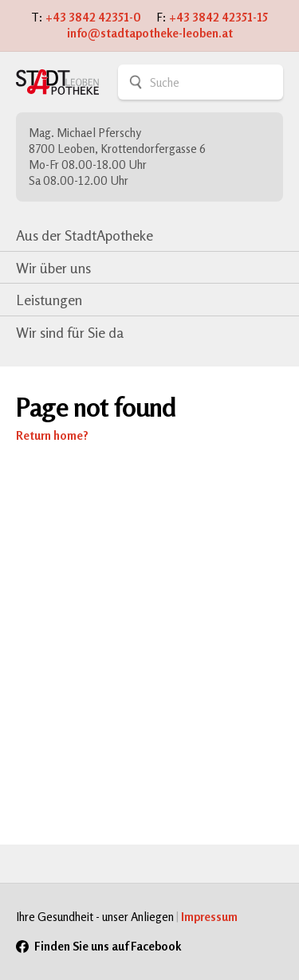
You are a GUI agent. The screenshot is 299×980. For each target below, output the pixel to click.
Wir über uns (53, 268)
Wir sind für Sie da (70, 332)
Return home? (52, 435)
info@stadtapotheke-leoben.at (150, 33)
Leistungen (49, 300)
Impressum (209, 917)
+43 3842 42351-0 (93, 17)
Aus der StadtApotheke (85, 235)
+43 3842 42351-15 (218, 17)
